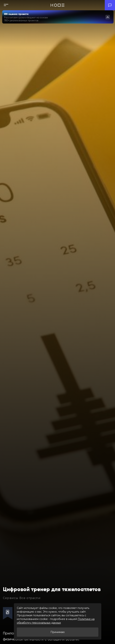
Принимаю (58, 632)
